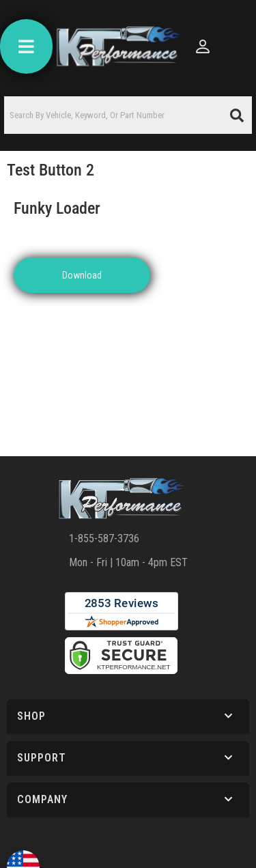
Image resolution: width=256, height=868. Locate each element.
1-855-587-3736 (104, 538)
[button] (128, 115)
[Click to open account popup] (203, 46)
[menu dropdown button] (26, 46)
